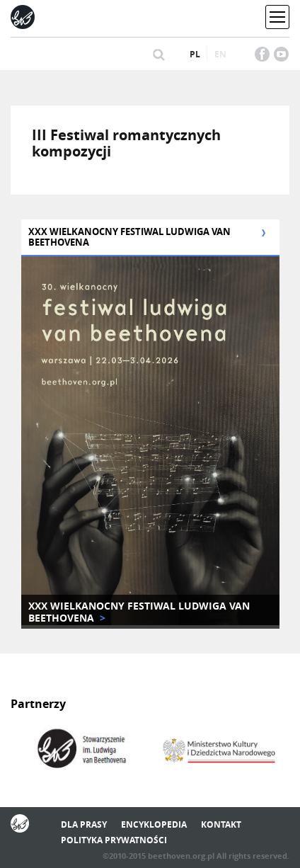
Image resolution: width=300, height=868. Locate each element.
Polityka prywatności (114, 840)
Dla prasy (84, 824)
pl (195, 54)
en (220, 54)
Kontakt (221, 824)
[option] (80, 750)
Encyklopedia (154, 824)
